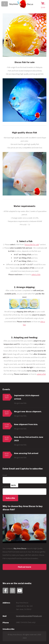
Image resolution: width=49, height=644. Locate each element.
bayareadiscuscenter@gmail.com (29, 616)
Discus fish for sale (32, 244)
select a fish (36, 274)
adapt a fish (41, 374)
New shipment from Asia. (26, 424)
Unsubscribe (8, 629)
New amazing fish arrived (26, 453)
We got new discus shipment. (28, 411)
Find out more (24, 567)
